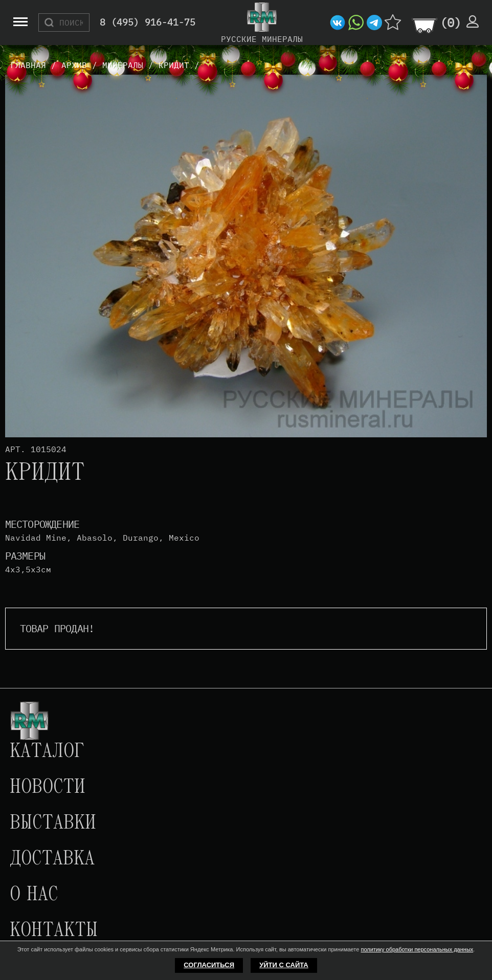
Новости (48, 788)
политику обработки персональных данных (417, 949)
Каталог (47, 752)
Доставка (52, 859)
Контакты (54, 931)
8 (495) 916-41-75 (148, 23)
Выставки (53, 823)
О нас (34, 895)
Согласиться (209, 965)
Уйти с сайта (284, 965)
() (451, 23)
